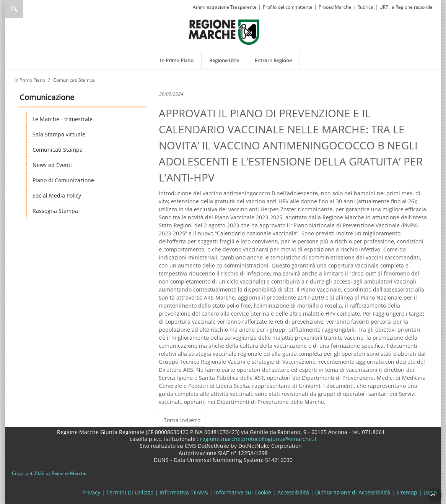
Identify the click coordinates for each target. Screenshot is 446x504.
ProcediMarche (335, 7)
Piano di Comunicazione (63, 180)
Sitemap (407, 492)
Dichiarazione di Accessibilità (353, 492)
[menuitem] (177, 60)
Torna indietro (182, 420)
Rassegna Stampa (55, 211)
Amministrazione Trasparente (225, 7)
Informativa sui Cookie (243, 492)
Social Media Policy (57, 195)
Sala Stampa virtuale (59, 134)
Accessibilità (293, 492)
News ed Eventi (52, 165)
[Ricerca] (29, 9)
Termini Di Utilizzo (130, 492)
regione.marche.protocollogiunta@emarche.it (258, 439)
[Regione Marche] (224, 32)
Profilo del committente (288, 7)
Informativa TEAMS (184, 492)
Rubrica (365, 7)
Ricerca (14, 9)
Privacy (91, 492)
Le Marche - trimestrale (63, 119)
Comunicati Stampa (58, 150)
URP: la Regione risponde (406, 7)
